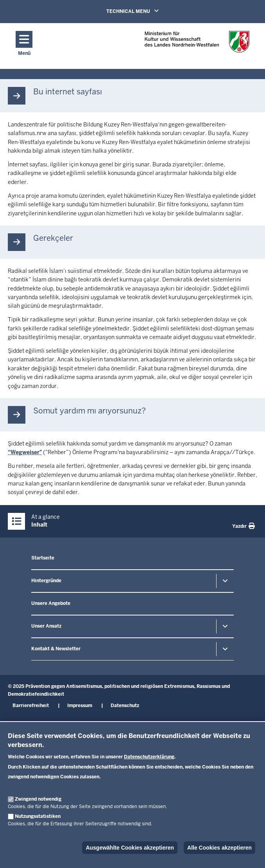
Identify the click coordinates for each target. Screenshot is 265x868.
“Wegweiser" (25, 452)
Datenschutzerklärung (149, 757)
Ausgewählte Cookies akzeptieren (130, 848)
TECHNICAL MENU (132, 11)
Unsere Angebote (51, 603)
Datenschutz (125, 706)
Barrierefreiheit (31, 706)
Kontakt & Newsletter (56, 649)
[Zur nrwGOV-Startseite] (197, 44)
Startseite (43, 558)
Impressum (80, 706)
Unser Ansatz (46, 626)
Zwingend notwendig (38, 799)
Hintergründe (46, 581)
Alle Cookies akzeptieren (219, 848)
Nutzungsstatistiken (38, 816)
